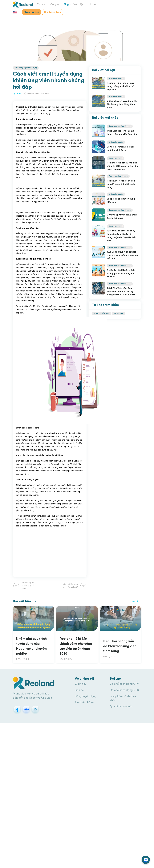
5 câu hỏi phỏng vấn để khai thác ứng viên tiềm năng (120, 646)
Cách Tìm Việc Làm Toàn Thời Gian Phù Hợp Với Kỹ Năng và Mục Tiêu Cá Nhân (121, 292)
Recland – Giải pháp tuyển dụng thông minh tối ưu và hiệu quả (121, 86)
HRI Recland (119, 313)
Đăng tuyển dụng (86, 696)
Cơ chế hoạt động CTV (124, 684)
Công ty (55, 5)
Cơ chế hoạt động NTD (124, 690)
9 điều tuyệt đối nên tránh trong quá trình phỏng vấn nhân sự (121, 274)
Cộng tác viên (32, 12)
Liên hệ (92, 5)
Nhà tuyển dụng (52, 12)
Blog (66, 5)
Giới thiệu (78, 5)
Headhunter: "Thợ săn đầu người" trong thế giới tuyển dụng (121, 184)
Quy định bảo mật (121, 707)
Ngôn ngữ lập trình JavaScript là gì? (70, 586)
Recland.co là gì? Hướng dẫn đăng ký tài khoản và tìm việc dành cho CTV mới (122, 166)
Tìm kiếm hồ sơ (84, 703)
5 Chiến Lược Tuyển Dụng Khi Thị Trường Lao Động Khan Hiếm (122, 104)
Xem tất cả (136, 601)
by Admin (17, 94)
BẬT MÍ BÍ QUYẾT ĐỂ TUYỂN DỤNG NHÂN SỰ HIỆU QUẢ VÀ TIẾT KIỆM (122, 256)
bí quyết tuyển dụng (101, 313)
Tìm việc (42, 5)
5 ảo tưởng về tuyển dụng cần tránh (28, 586)
